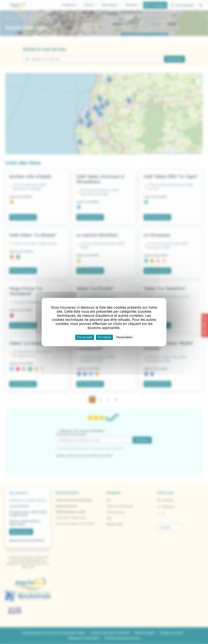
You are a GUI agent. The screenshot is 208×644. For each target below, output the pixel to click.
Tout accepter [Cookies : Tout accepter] (85, 337)
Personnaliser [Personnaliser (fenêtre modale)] (124, 337)
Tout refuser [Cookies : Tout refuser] (104, 337)
